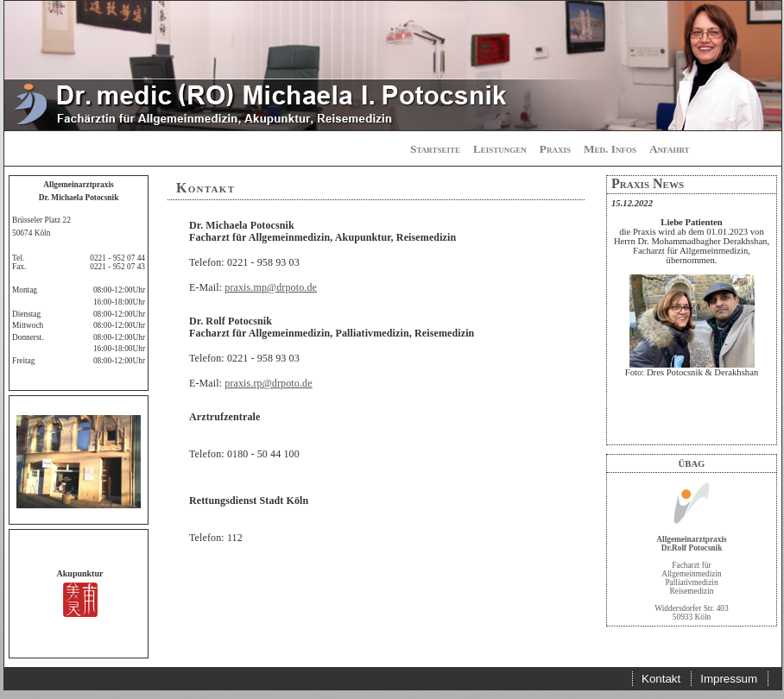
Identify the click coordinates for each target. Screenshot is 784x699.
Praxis (555, 149)
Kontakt (661, 679)
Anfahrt (670, 149)
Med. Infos (610, 149)
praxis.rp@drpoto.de (268, 383)
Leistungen (500, 149)
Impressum (729, 679)
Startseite (435, 149)
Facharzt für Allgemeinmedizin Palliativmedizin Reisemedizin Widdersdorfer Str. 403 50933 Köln (691, 574)
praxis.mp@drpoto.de (271, 287)
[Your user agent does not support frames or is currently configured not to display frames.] (692, 319)
